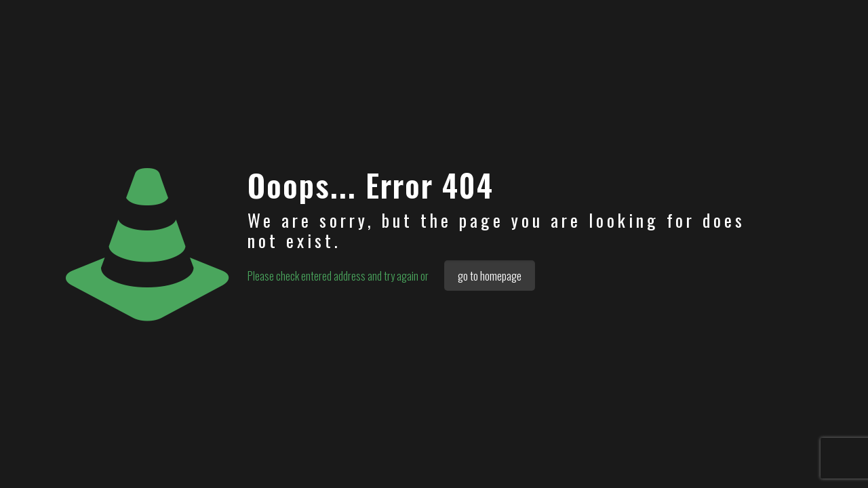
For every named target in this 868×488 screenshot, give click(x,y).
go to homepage (490, 276)
